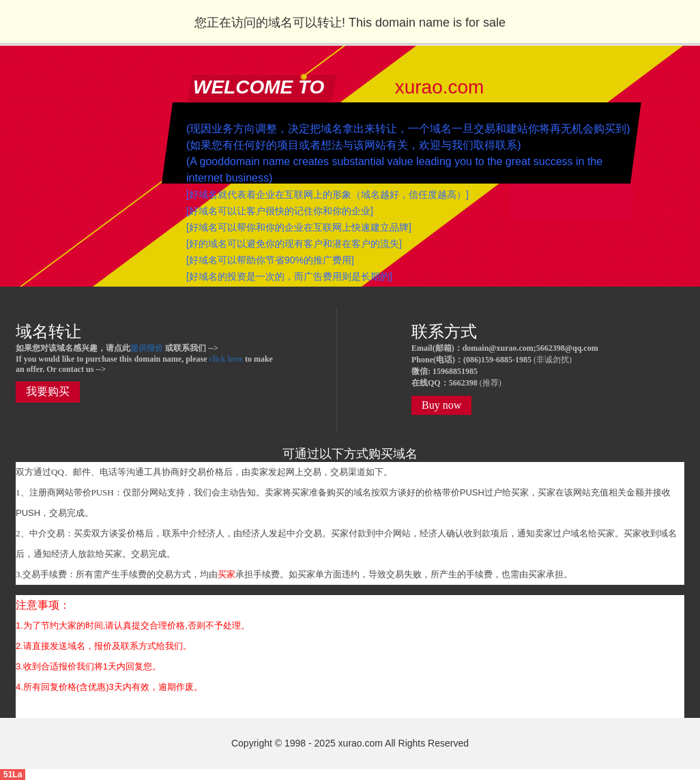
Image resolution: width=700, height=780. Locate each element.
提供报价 (147, 348)
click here (225, 359)
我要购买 (48, 391)
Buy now (441, 405)
